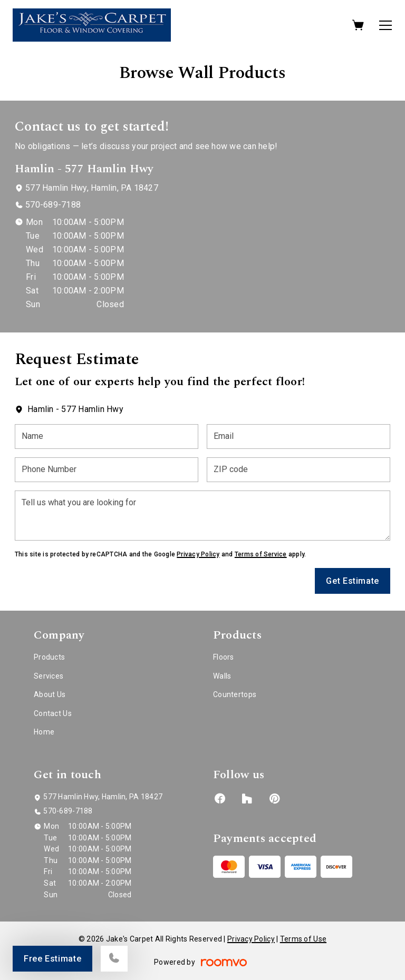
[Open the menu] (385, 25)
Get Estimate (353, 581)
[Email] (298, 437)
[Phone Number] (107, 470)
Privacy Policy (198, 554)
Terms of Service (261, 554)
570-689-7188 (53, 205)
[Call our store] (114, 959)
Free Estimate (52, 959)
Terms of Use (303, 939)
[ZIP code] (298, 470)
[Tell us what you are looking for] (202, 516)
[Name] (107, 437)
